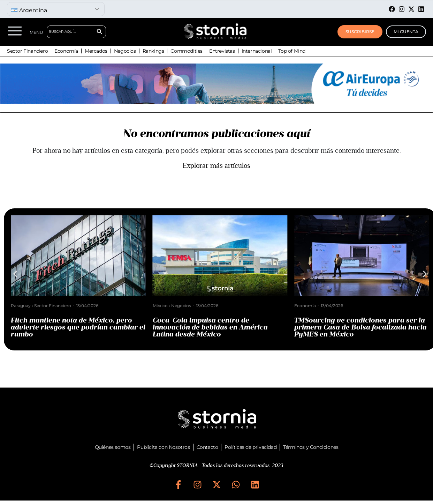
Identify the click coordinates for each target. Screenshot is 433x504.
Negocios (125, 51)
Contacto (207, 447)
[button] (15, 274)
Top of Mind (292, 51)
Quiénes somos (113, 447)
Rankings (153, 51)
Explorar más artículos (216, 166)
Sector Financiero (27, 51)
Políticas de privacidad (250, 447)
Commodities (187, 51)
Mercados (96, 51)
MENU (36, 32)
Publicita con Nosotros (163, 447)
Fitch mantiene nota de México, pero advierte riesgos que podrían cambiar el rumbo (78, 327)
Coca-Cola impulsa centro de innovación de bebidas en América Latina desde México (210, 327)
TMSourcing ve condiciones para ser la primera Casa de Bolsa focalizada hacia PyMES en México (360, 327)
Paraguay (21, 306)
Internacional (257, 51)
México (160, 306)
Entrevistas (222, 51)
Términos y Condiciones (311, 447)
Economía (66, 51)
